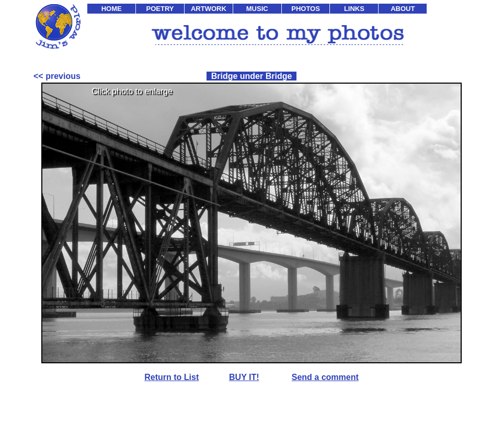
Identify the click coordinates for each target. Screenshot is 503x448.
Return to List (172, 377)
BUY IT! (244, 377)
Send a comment (325, 377)
